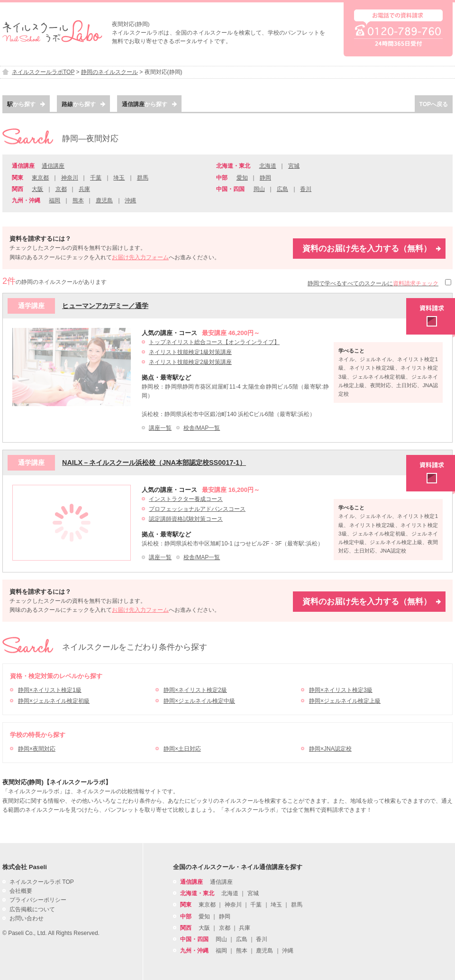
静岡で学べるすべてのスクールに (373, 283)
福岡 (55, 200)
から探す (26, 104)
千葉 (96, 178)
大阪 (37, 189)
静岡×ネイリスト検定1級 (50, 690)
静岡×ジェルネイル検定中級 (199, 701)
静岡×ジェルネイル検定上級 (345, 701)
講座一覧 (160, 428)
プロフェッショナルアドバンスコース (197, 509)
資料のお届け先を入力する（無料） (372, 249)
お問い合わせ (27, 918)
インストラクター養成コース (186, 499)
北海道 (268, 166)
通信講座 (53, 166)
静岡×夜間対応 (37, 749)
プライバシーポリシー (38, 900)
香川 (306, 189)
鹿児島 (104, 200)
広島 (282, 189)
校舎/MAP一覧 (202, 428)
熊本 (78, 200)
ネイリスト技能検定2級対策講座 (190, 362)
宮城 (294, 166)
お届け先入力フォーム (140, 257)
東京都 (40, 178)
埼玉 (119, 178)
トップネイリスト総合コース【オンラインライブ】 (214, 342)
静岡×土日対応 (182, 749)
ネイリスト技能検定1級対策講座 (190, 352)
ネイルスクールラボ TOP (42, 882)
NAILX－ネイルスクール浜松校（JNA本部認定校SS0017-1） (154, 463)
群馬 (143, 178)
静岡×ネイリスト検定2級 (195, 690)
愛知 (242, 178)
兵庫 (84, 189)
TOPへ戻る (434, 104)
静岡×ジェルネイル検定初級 (54, 701)
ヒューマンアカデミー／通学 (105, 306)
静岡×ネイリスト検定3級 (341, 690)
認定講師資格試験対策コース (186, 519)
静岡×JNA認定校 (330, 749)
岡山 (259, 189)
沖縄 (130, 200)
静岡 (265, 178)
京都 (61, 189)
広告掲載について (32, 909)
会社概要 (21, 891)
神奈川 (70, 178)
